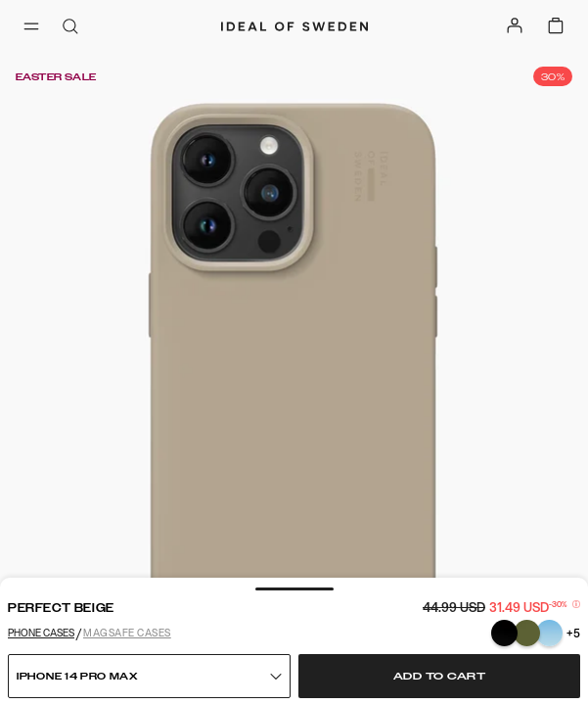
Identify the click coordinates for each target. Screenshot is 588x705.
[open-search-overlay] (70, 28)
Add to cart (440, 677)
